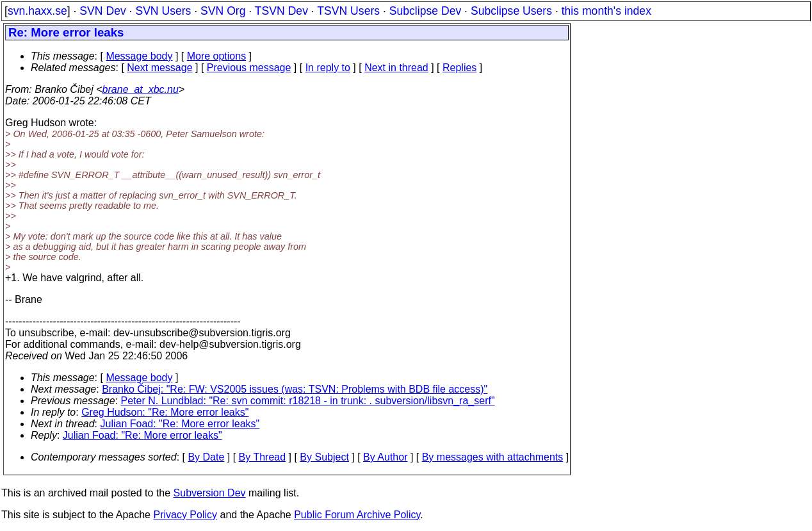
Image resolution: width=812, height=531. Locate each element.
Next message (159, 68)
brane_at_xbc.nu (141, 89)
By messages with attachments (493, 457)
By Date (206, 457)
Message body (139, 56)
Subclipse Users (511, 11)
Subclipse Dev (425, 11)
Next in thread (396, 68)
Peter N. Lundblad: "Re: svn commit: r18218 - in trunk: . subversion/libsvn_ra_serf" (308, 401)
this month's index (606, 11)
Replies (459, 68)
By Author (385, 457)
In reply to (328, 68)
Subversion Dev (210, 493)
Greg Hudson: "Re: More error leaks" (165, 412)
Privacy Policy (185, 515)
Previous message (249, 68)
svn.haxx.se (37, 11)
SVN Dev (102, 11)
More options (217, 56)
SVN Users (163, 11)
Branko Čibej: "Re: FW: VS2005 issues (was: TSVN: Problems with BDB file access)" (295, 389)
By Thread (263, 457)
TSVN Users (348, 11)
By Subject (324, 457)
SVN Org (223, 11)
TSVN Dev (281, 11)
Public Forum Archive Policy (357, 515)
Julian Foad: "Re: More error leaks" (180, 424)
